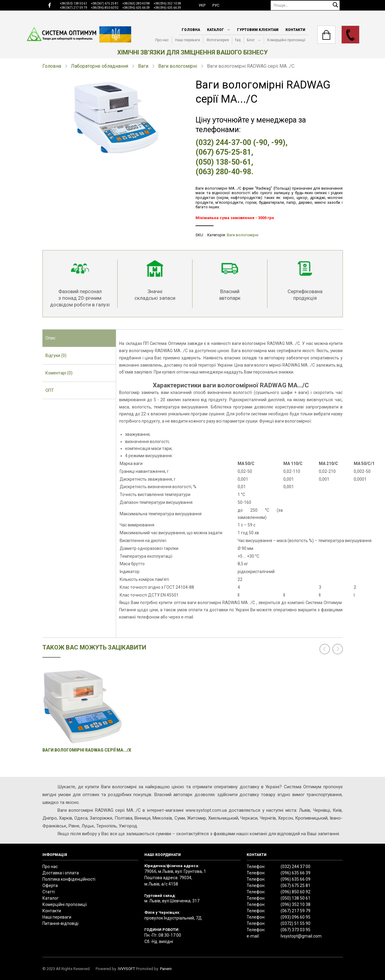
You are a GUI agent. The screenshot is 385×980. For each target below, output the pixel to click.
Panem (166, 969)
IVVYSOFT (126, 969)
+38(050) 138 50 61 (74, 3)
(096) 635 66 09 (296, 879)
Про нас (162, 40)
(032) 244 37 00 (296, 867)
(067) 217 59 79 (296, 911)
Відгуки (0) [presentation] (56, 355)
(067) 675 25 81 (296, 885)
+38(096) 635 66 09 (136, 8)
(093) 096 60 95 (296, 917)
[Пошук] (305, 5)
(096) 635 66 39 (296, 873)
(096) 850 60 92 (296, 892)
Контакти (295, 30)
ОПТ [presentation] (50, 390)
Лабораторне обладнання (100, 66)
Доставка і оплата (61, 873)
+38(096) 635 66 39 (167, 8)
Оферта (50, 885)
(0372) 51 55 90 (296, 923)
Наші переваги (188, 40)
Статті (49, 892)
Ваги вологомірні (178, 66)
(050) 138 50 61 (296, 898)
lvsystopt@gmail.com (301, 936)
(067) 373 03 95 (296, 930)
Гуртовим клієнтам (258, 30)
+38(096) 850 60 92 (105, 8)
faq (238, 40)
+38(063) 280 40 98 (136, 3)
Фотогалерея (218, 40)
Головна (191, 30)
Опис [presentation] (50, 338)
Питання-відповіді (60, 923)
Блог (251, 40)
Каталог (216, 30)
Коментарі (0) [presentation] (59, 373)
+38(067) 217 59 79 (74, 8)
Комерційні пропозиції (286, 40)
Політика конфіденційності (69, 879)
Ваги (143, 66)
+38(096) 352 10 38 (167, 3)
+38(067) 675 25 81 (105, 3)
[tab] (79, 338)
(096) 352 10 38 (296, 904)
